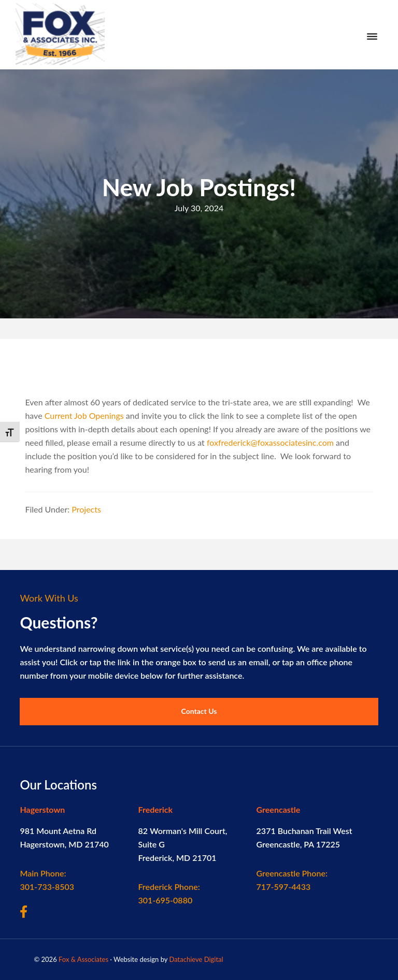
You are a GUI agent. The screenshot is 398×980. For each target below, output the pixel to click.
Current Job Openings (84, 415)
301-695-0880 (169, 893)
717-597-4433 (292, 880)
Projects (86, 509)
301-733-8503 (47, 880)
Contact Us (199, 711)
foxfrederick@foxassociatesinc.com (270, 442)
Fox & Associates (83, 959)
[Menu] (372, 37)
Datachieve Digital (196, 959)
